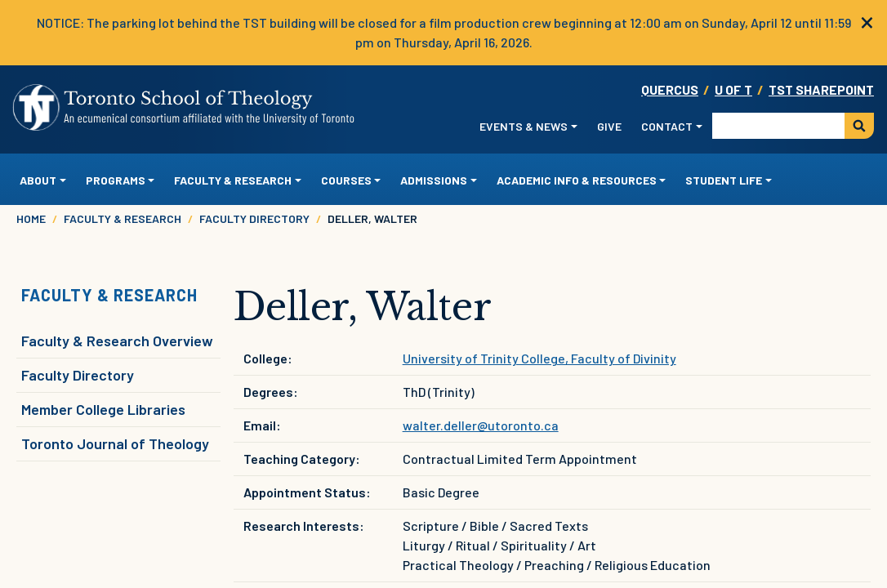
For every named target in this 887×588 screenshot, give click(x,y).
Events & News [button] (524, 126)
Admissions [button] (434, 180)
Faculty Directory (254, 218)
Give (609, 126)
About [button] (38, 180)
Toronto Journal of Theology (115, 443)
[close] (867, 20)
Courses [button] (346, 180)
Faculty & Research (123, 218)
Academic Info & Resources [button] (577, 180)
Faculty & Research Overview (117, 341)
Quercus (670, 89)
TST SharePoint (821, 89)
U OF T (733, 89)
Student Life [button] (724, 180)
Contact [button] (667, 126)
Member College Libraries (103, 409)
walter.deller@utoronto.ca (481, 425)
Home (31, 218)
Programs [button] (116, 180)
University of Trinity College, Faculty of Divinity (539, 358)
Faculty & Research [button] (233, 180)
